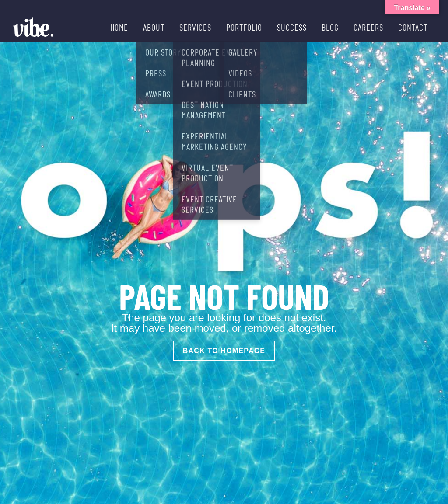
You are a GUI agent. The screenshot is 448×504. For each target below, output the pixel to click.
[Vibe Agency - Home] (33, 27)
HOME (119, 27)
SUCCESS (292, 27)
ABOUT (154, 27)
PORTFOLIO (244, 27)
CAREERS (368, 27)
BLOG (330, 27)
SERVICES (195, 27)
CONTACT (413, 27)
